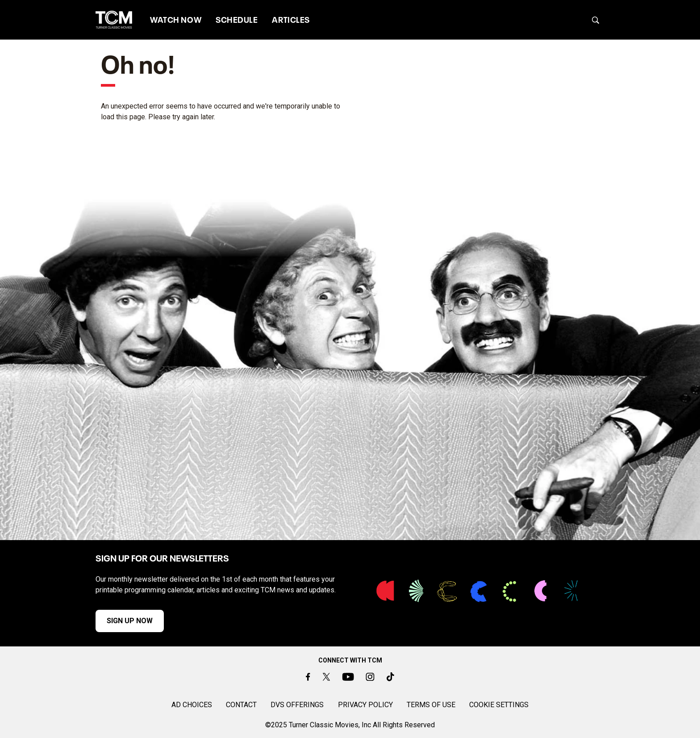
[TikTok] (390, 677)
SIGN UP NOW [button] (130, 621)
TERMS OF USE (431, 705)
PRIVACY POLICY (365, 705)
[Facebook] (308, 677)
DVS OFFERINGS (297, 705)
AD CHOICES (192, 705)
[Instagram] (370, 677)
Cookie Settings (499, 705)
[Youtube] (348, 677)
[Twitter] (326, 677)
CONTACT (241, 705)
